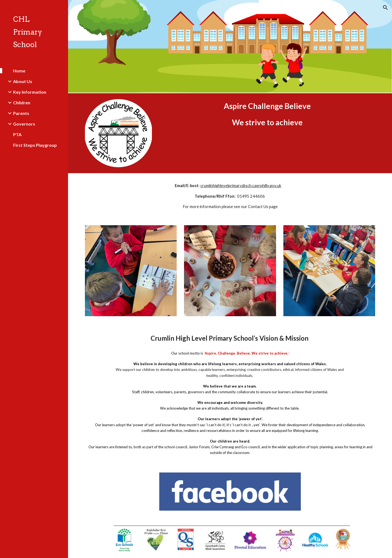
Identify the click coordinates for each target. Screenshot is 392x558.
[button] (385, 8)
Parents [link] (21, 113)
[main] (267, 114)
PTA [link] (17, 134)
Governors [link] (24, 124)
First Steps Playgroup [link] (35, 145)
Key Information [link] (30, 92)
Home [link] (19, 71)
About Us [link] (23, 81)
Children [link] (22, 103)
